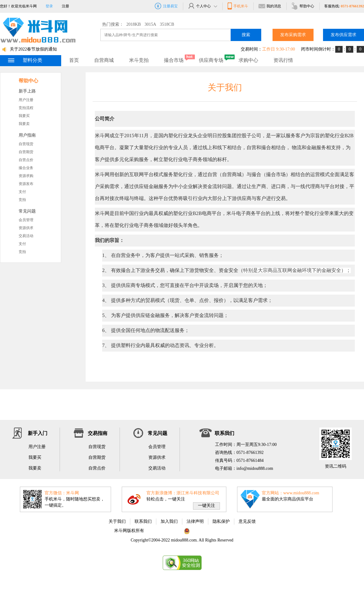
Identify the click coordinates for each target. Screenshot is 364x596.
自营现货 (26, 144)
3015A (150, 24)
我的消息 (270, 6)
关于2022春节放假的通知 (33, 49)
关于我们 (117, 521)
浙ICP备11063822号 (163, 531)
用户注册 (26, 100)
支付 (22, 192)
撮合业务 (26, 168)
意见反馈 (247, 521)
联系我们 (143, 521)
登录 (49, 6)
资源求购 (26, 176)
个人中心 (202, 6)
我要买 (24, 116)
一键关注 (206, 505)
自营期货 (26, 152)
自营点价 (26, 160)
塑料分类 (25, 60)
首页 (74, 60)
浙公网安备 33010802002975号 (216, 531)
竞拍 (22, 200)
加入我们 (169, 521)
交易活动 (26, 236)
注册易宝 (166, 6)
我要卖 (24, 124)
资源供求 (26, 228)
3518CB (167, 24)
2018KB (134, 24)
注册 (65, 6)
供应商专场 (211, 60)
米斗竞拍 (139, 60)
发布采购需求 (293, 35)
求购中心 (248, 60)
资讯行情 (283, 60)
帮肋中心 (303, 6)
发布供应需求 (344, 35)
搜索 (246, 35)
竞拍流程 (26, 108)
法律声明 (195, 521)
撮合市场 (174, 60)
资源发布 (26, 184)
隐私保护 (221, 521)
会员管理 (26, 220)
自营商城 (104, 60)
